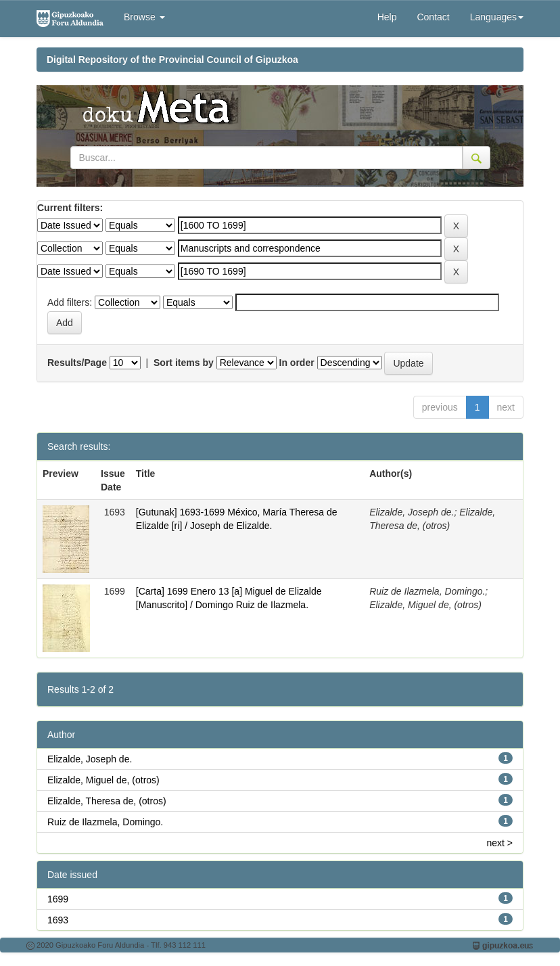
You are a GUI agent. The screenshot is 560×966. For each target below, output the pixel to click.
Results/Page (77, 363)
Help (387, 17)
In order (297, 363)
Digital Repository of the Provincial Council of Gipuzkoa (172, 60)
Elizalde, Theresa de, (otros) (107, 801)
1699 (58, 899)
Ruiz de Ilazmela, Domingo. (105, 822)
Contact (433, 17)
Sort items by (184, 363)
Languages (497, 17)
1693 (58, 920)
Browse (144, 17)
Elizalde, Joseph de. (90, 759)
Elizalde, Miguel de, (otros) (103, 780)
